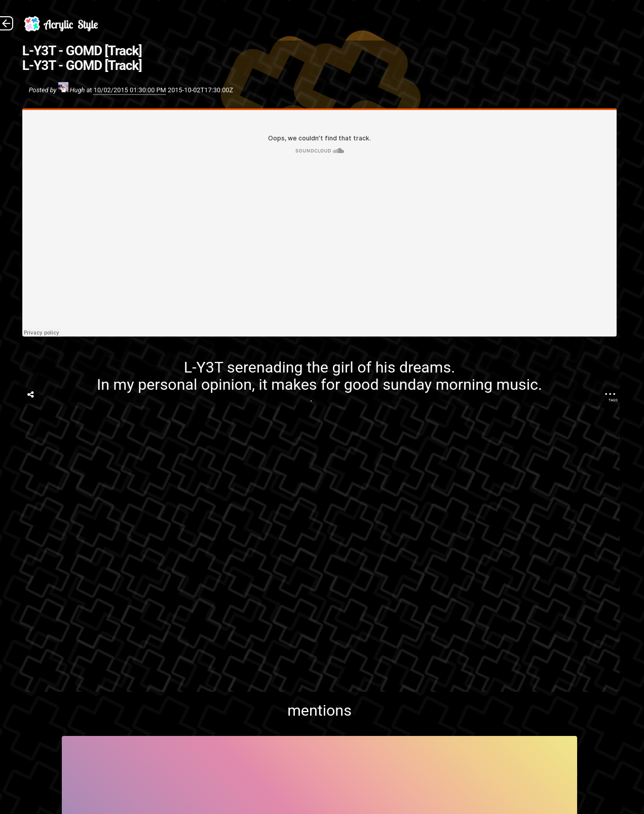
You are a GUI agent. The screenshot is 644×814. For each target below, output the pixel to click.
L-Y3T (204, 367)
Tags (613, 400)
